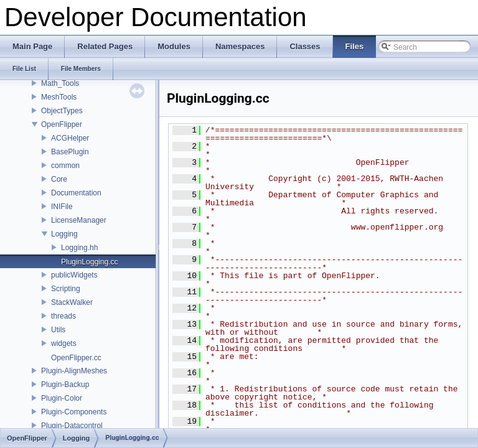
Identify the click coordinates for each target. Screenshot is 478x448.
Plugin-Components (74, 412)
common (65, 166)
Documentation (76, 193)
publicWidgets (74, 275)
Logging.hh (79, 248)
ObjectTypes (62, 111)
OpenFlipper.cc (76, 358)
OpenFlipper (62, 124)
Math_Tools (60, 83)
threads (63, 316)
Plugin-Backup (65, 385)
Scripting (66, 289)
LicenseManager (79, 220)
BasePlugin (70, 152)
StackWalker (72, 302)
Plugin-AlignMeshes (74, 371)
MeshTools (59, 97)
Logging (64, 234)
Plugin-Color (62, 398)
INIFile (62, 207)
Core (59, 179)
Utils (58, 330)
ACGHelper (70, 138)
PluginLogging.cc (89, 262)
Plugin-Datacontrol (72, 426)
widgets (64, 343)
